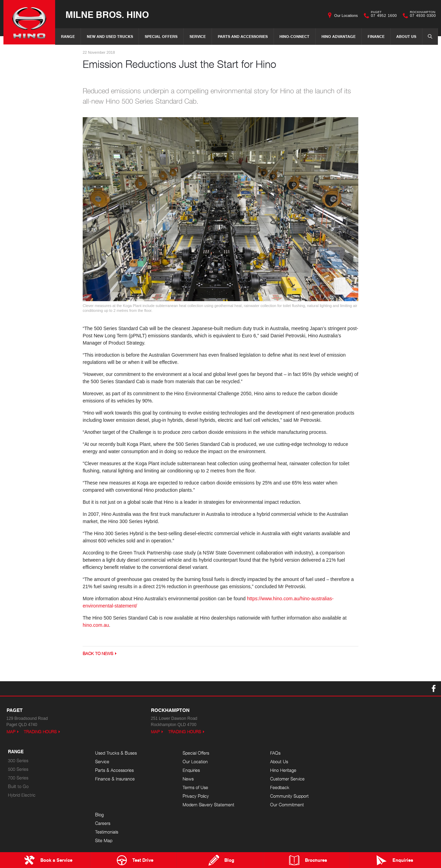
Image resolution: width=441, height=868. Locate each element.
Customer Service (286, 779)
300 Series (18, 761)
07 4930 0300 (421, 16)
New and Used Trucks (110, 36)
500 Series (18, 769)
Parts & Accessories (114, 770)
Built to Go (18, 787)
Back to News (98, 654)
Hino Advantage (339, 36)
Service (198, 36)
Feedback (279, 788)
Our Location (195, 762)
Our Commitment (286, 805)
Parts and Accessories (243, 36)
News (188, 779)
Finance (376, 36)
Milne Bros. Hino (107, 14)
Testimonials (368, 770)
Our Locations (346, 16)
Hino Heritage (282, 770)
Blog (361, 753)
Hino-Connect (294, 36)
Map (11, 732)
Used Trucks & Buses (116, 753)
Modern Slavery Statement (208, 805)
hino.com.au (96, 625)
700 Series (18, 778)
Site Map (365, 779)
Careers (364, 762)
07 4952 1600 (382, 16)
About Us (406, 36)
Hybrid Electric (22, 795)
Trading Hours (40, 732)
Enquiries (191, 770)
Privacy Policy (195, 796)
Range (68, 36)
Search (428, 36)
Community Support (288, 796)
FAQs (274, 753)
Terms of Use (195, 788)
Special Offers (161, 36)
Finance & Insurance (115, 779)
